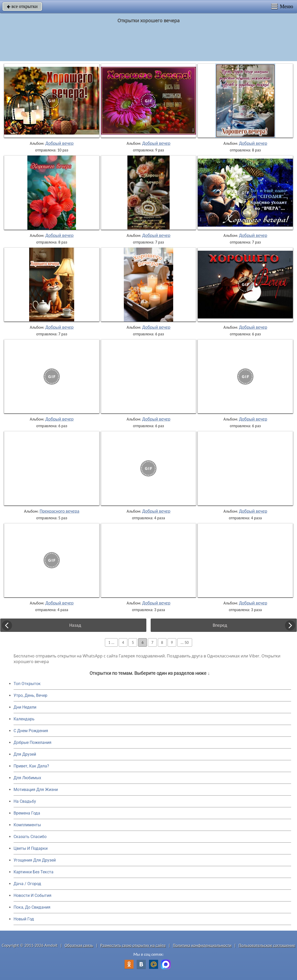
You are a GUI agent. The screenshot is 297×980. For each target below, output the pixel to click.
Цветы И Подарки (31, 848)
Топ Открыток (27, 684)
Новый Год (24, 919)
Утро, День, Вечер (30, 695)
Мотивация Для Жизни (36, 790)
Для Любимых (27, 778)
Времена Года (27, 813)
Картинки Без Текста (34, 872)
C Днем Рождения (31, 731)
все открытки (22, 6)
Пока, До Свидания (32, 907)
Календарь (24, 719)
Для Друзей (25, 754)
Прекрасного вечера (59, 511)
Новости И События (32, 895)
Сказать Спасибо (30, 837)
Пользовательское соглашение (267, 945)
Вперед (220, 625)
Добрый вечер (59, 143)
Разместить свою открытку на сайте (133, 945)
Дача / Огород (27, 884)
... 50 (185, 642)
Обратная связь (79, 945)
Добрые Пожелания (32, 742)
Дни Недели (25, 707)
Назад (75, 625)
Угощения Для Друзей (35, 860)
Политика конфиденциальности (202, 945)
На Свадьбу (25, 801)
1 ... (111, 642)
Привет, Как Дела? (31, 766)
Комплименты (27, 825)
